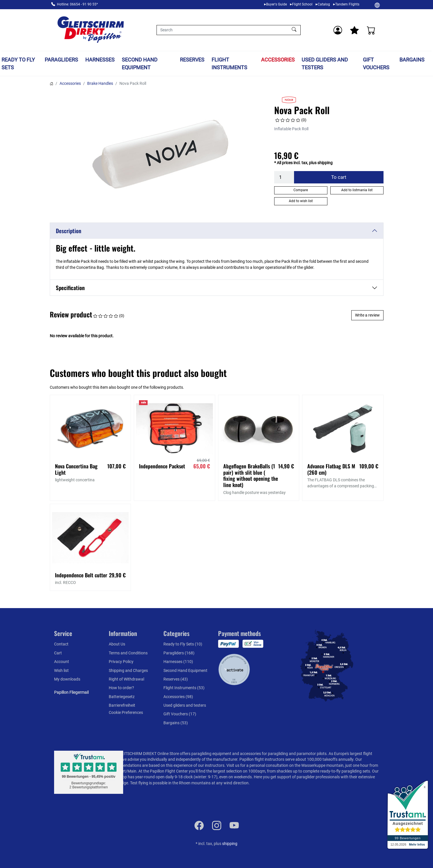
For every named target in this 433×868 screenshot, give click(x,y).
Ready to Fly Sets (18, 64)
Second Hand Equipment (140, 64)
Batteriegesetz (122, 697)
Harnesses (100, 60)
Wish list (61, 670)
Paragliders (62, 60)
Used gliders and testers (325, 64)
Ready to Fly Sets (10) (183, 644)
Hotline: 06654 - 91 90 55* (77, 4)
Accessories (278, 60)
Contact (61, 644)
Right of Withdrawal (126, 679)
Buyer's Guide (276, 4)
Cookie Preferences (126, 712)
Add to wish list (301, 201)
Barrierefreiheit (122, 705)
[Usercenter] (338, 30)
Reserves (192, 60)
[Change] (377, 5)
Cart (58, 653)
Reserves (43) (176, 679)
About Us (117, 644)
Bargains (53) (176, 723)
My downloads (67, 679)
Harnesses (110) (178, 662)
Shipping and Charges (128, 670)
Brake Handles (100, 83)
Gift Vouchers (376, 64)
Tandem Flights (347, 4)
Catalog (324, 4)
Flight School (302, 4)
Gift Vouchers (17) (180, 714)
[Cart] (371, 30)
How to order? (121, 688)
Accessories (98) (178, 697)
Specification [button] (70, 288)
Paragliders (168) (179, 653)
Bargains (412, 60)
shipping (230, 844)
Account (62, 662)
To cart (339, 177)
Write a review (367, 315)
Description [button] (68, 231)
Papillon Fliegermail (71, 692)
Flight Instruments (230, 64)
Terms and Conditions (128, 653)
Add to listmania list (357, 190)
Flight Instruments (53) (184, 688)
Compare (301, 190)
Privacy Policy (121, 662)
